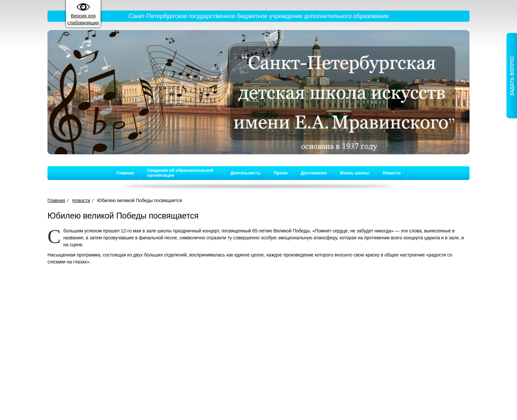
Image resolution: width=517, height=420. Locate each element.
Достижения (314, 173)
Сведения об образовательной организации (180, 173)
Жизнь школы (355, 173)
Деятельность (245, 173)
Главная (125, 173)
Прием (281, 173)
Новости (392, 173)
